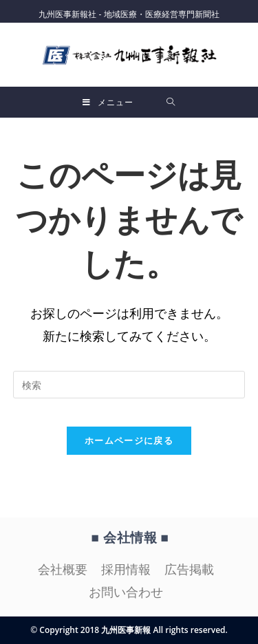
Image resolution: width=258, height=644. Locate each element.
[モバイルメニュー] (108, 102)
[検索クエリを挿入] (129, 385)
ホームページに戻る (129, 440)
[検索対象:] (171, 102)
